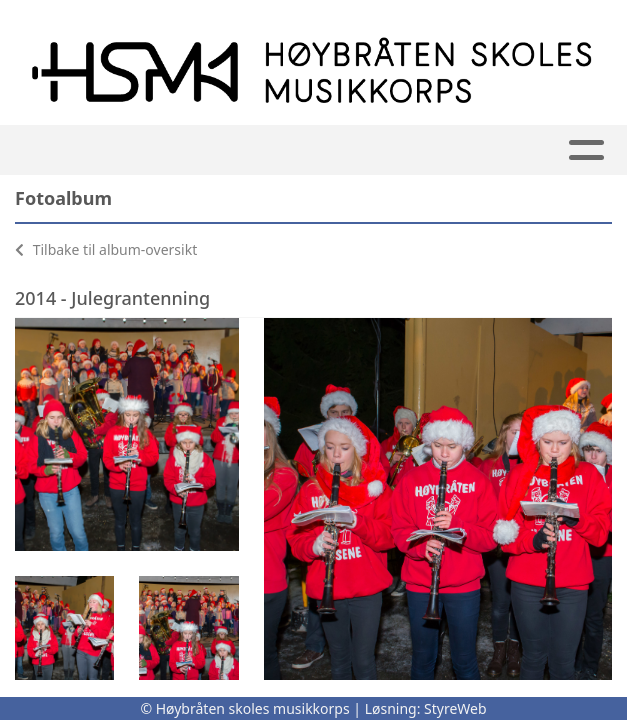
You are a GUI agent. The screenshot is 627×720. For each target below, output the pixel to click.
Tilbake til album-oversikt (106, 249)
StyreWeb (455, 708)
